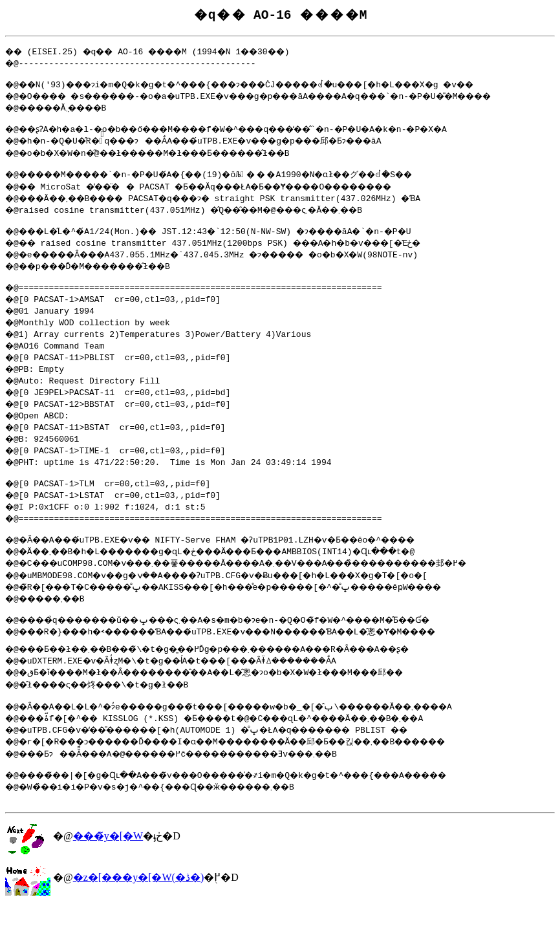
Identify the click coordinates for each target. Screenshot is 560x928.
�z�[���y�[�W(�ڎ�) (139, 899)
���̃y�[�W (108, 857)
